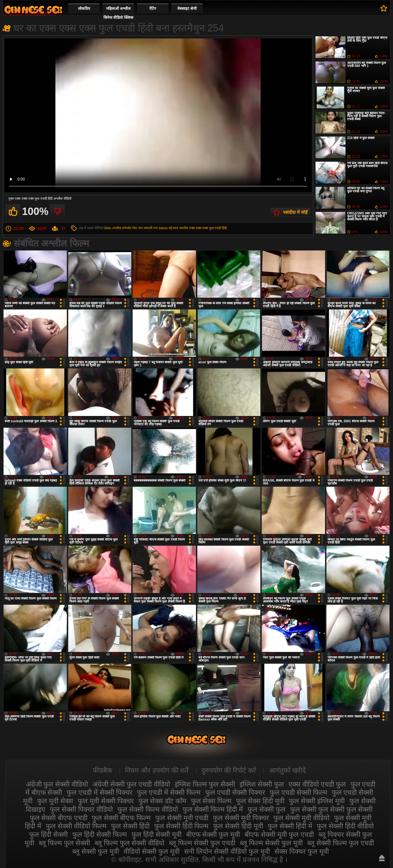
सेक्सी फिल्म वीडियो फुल (33, 10)
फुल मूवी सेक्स (55, 801)
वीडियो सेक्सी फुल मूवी (152, 851)
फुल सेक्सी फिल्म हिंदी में (213, 809)
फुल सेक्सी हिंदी (130, 826)
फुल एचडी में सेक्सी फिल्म (169, 792)
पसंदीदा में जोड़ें (295, 212)
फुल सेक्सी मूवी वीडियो (301, 818)
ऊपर (382, 858)
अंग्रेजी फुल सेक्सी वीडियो (57, 784)
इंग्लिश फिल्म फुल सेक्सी (205, 784)
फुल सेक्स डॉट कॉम (162, 801)
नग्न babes (160, 228)
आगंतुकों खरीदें (287, 770)
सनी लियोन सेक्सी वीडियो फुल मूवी (227, 851)
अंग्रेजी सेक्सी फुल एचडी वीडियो (131, 784)
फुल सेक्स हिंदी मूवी (260, 801)
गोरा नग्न (137, 228)
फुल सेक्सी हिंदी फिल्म (181, 826)
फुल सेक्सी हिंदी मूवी (238, 826)
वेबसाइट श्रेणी (187, 8)
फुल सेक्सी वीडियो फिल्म (76, 826)
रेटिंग (153, 8)
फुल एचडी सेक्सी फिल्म (298, 792)
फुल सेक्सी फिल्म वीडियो (148, 809)
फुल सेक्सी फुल (267, 809)
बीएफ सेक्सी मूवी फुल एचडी (279, 834)
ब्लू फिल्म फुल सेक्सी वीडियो (129, 843)
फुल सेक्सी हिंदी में (290, 826)
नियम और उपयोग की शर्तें (157, 770)
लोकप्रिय (84, 8)
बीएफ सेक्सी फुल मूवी (213, 834)
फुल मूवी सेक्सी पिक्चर (106, 801)
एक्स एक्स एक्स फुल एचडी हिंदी (208, 228)
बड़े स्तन (173, 228)
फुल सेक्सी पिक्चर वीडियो (81, 809)
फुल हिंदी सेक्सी (48, 834)
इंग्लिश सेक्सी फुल (262, 784)
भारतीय (184, 228)
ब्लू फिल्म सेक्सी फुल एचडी (202, 843)
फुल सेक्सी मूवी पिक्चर (241, 818)
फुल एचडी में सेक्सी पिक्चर (99, 792)
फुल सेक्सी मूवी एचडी (182, 818)
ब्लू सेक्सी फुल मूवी (96, 851)
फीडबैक (102, 770)
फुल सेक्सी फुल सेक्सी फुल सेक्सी (331, 809)
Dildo (107, 228)
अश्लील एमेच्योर (122, 228)
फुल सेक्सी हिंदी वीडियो (345, 826)
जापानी (148, 228)
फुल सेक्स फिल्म (211, 801)
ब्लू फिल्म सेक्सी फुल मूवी (271, 843)
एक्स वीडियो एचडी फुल (317, 784)
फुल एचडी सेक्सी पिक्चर (235, 792)
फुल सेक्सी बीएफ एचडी (59, 818)
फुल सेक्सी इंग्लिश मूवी (317, 801)
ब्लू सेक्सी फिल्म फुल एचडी (341, 843)
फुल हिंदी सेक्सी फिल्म (100, 834)
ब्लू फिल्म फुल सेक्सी (64, 843)
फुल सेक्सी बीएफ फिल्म (121, 818)
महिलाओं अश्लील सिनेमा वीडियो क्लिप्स (118, 13)
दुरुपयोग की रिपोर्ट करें (229, 770)
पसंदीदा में (384, 8)
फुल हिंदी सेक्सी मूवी (157, 834)
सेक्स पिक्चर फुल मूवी (302, 851)
